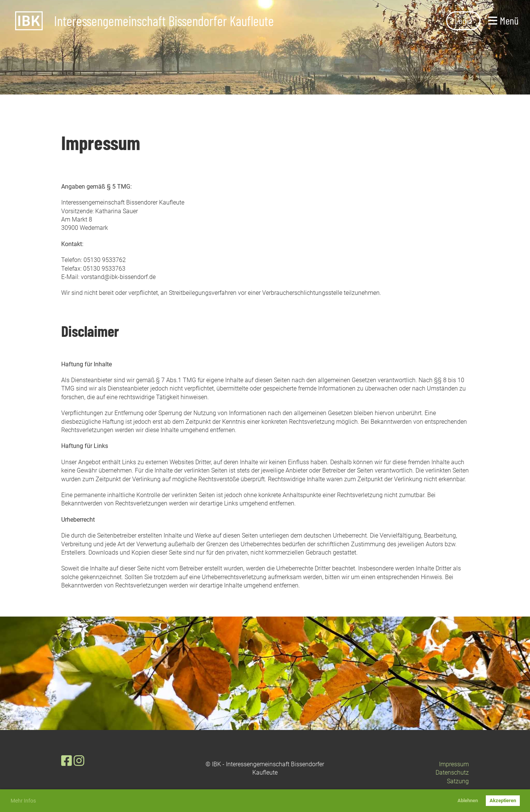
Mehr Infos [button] (23, 801)
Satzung (458, 781)
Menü (503, 20)
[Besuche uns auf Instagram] (79, 761)
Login (463, 21)
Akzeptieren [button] (503, 800)
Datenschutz (452, 772)
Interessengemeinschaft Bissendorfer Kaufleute (164, 21)
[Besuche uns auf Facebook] (66, 761)
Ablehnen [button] (468, 800)
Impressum (454, 764)
